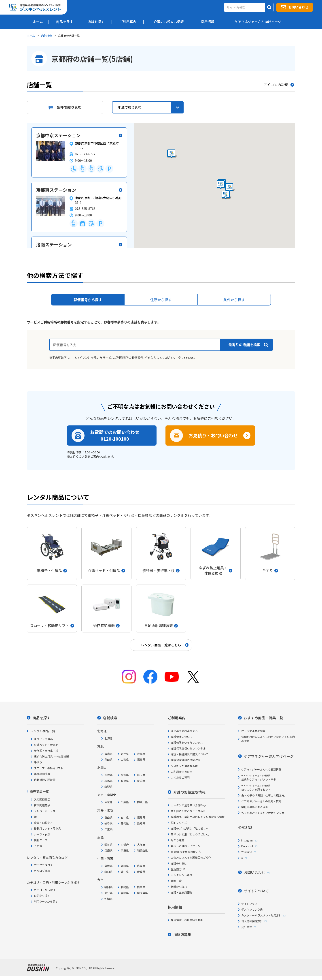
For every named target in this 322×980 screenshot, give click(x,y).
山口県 (108, 872)
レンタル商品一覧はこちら (161, 645)
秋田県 (108, 759)
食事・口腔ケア (43, 823)
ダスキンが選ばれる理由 (186, 766)
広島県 (141, 866)
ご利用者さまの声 (182, 772)
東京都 (108, 802)
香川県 (125, 872)
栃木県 (125, 775)
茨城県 (108, 775)
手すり (38, 762)
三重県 (108, 829)
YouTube (247, 852)
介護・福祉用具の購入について (190, 754)
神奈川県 (142, 802)
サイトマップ (249, 904)
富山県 (108, 817)
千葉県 (125, 802)
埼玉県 (141, 775)
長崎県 (125, 887)
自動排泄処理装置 (45, 780)
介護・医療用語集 (182, 892)
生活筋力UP (178, 869)
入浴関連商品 (42, 799)
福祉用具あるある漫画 (255, 807)
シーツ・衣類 (42, 834)
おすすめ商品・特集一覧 (263, 718)
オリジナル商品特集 (253, 731)
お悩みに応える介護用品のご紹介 (191, 857)
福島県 (141, 759)
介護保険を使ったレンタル (187, 742)
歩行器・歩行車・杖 (46, 750)
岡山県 (125, 866)
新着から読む (179, 887)
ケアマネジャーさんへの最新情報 (261, 769)
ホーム (31, 35)
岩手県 (125, 754)
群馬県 (108, 781)
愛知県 (141, 823)
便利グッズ (41, 840)
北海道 (108, 738)
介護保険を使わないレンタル (188, 748)
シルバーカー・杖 (45, 811)
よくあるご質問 (180, 777)
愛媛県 (141, 872)
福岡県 (108, 887)
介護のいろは (179, 863)
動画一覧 (176, 881)
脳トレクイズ (179, 823)
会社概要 (247, 927)
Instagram (247, 840)
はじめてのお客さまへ (184, 731)
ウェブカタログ (43, 865)
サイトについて (256, 891)
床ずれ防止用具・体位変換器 (51, 756)
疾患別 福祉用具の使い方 (186, 852)
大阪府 (141, 844)
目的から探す (42, 896)
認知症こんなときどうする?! (188, 811)
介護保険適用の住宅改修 (186, 760)
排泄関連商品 (42, 805)
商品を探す (41, 718)
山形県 (125, 759)
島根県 (108, 866)
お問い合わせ (298, 7)
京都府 (125, 844)
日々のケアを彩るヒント (256, 788)
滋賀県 (108, 844)
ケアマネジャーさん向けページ (269, 756)
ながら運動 (178, 840)
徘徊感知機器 (42, 774)
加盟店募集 (182, 935)
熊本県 (141, 887)
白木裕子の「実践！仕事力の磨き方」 (264, 795)
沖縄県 (108, 899)
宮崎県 (125, 893)
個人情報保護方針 (252, 921)
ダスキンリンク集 (252, 909)
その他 (38, 846)
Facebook (247, 846)
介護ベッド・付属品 (46, 745)
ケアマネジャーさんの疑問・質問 (261, 801)
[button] (230, 188)
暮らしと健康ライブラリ (186, 846)
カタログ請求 (42, 871)
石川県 (125, 817)
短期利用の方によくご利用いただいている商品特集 (268, 739)
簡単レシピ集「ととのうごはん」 (191, 834)
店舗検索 (47, 35)
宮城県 (141, 754)
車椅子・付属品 (43, 739)
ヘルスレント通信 (182, 875)
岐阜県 (108, 823)
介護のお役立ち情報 (189, 792)
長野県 (125, 781)
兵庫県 (108, 850)
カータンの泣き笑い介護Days (189, 805)
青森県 (108, 754)
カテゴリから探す (45, 890)
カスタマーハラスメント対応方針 (261, 915)
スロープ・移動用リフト (49, 768)
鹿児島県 (142, 893)
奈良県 (125, 850)
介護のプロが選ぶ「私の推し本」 (191, 828)
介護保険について (182, 737)
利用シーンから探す (46, 901)
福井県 (141, 817)
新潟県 (141, 781)
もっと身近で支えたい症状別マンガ (263, 813)
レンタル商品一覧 (42, 731)
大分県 (108, 893)
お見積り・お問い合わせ (213, 435)
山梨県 (108, 787)
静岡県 (125, 823)
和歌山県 (142, 850)
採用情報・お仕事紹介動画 (187, 920)
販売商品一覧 (39, 791)
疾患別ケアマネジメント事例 (259, 778)
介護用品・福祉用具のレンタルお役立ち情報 (198, 817)
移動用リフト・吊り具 (47, 828)
